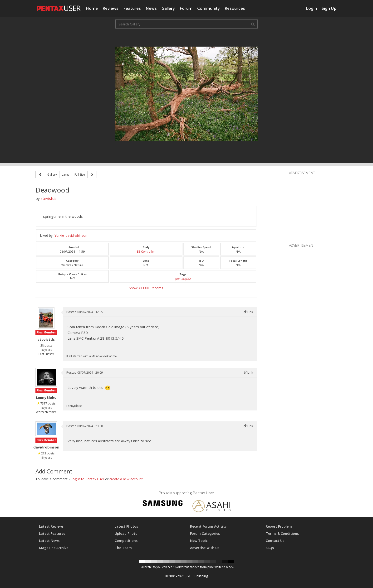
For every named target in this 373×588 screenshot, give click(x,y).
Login (311, 8)
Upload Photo (126, 533)
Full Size (80, 175)
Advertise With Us (205, 548)
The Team (123, 548)
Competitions (126, 541)
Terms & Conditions (282, 533)
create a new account (126, 479)
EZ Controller (146, 252)
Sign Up (329, 8)
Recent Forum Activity (208, 526)
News (151, 8)
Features (132, 8)
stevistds (49, 198)
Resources (235, 8)
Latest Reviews (51, 526)
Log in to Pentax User (87, 479)
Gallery (168, 8)
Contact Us (275, 541)
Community (209, 8)
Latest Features (52, 533)
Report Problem (279, 526)
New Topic (199, 541)
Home (92, 8)
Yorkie (59, 235)
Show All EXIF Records (146, 288)
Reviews (110, 8)
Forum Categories (205, 533)
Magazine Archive (54, 548)
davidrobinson (76, 235)
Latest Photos (126, 526)
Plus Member (46, 332)
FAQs (270, 548)
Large (66, 175)
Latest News (49, 541)
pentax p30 (183, 279)
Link (248, 312)
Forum (186, 8)
